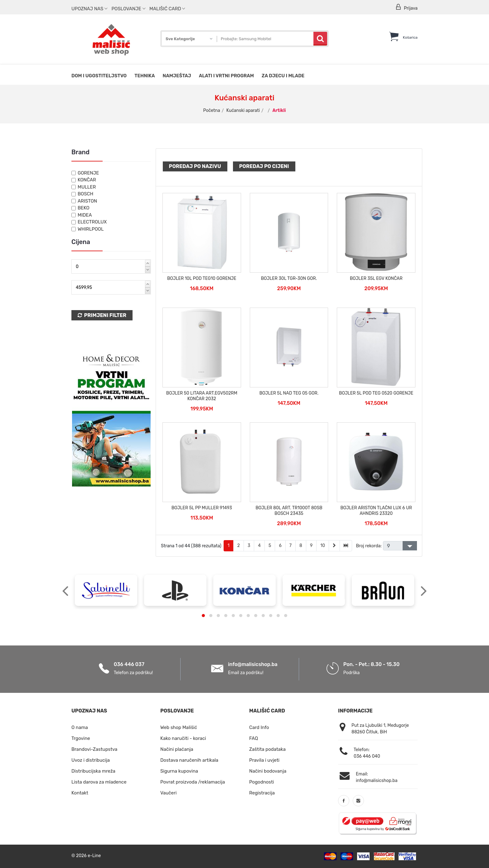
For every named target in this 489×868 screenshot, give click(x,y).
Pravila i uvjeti (264, 760)
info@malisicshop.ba (253, 664)
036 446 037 (129, 664)
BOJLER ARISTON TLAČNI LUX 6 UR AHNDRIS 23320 (376, 511)
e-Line (94, 856)
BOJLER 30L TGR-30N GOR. (289, 278)
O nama (80, 727)
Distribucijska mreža (93, 771)
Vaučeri (168, 793)
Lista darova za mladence (99, 782)
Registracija (262, 793)
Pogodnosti (261, 782)
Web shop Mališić (179, 727)
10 (323, 546)
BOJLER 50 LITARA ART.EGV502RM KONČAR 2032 (202, 396)
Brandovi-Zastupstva (94, 749)
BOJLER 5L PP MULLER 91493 (202, 508)
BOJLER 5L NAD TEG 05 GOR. (289, 393)
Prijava (406, 7)
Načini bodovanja (268, 771)
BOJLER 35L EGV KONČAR (376, 278)
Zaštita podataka (267, 749)
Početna (212, 110)
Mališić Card (167, 9)
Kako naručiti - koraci (183, 738)
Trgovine (81, 738)
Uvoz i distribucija (91, 760)
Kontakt (80, 793)
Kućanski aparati (243, 110)
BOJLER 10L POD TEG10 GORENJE (202, 278)
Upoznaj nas (89, 9)
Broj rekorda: (369, 546)
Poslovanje (128, 9)
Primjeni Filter (102, 315)
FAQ (254, 738)
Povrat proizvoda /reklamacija (193, 782)
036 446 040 (367, 756)
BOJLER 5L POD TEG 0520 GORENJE (376, 393)
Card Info (259, 727)
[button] (203, 616)
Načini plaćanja (177, 749)
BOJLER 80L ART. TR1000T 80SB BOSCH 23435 (289, 511)
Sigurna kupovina (179, 771)
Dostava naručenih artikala (189, 760)
